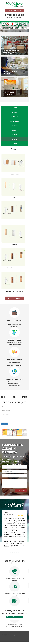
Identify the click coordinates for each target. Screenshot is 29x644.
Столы (14, 130)
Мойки (15, 126)
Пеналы (14, 139)
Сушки (15, 144)
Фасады (14, 112)
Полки (15, 135)
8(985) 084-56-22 (15, 15)
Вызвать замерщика (15, 10)
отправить (5, 424)
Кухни (15, 108)
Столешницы (14, 121)
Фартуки (14, 117)
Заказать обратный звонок (14, 17)
